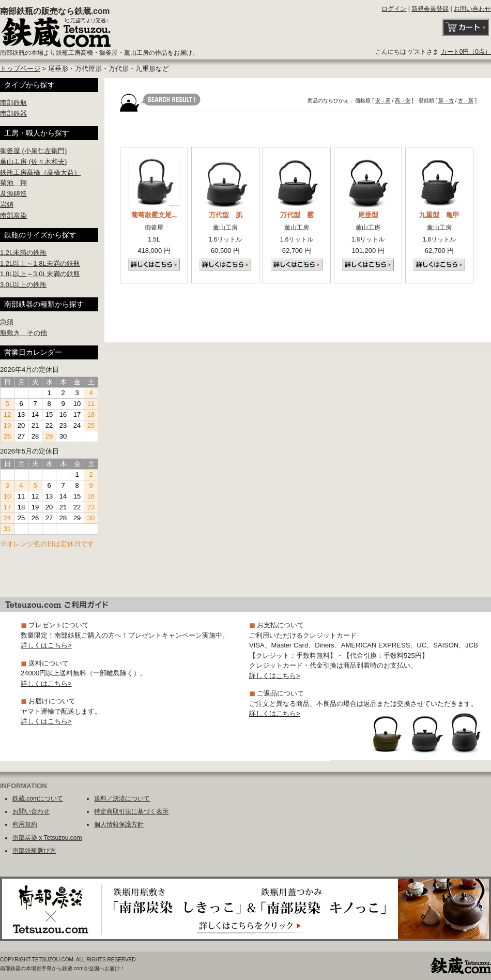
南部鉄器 (13, 114)
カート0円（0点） (466, 52)
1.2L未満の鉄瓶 (23, 253)
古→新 (466, 101)
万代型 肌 (226, 215)
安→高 (383, 101)
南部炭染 (13, 215)
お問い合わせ (472, 9)
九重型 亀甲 (439, 215)
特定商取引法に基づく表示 (131, 811)
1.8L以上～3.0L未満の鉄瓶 (40, 274)
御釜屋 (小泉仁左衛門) (33, 151)
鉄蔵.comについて (38, 798)
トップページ (20, 69)
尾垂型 (368, 215)
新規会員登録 (430, 9)
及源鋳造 (13, 194)
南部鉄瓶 (13, 103)
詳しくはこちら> (46, 645)
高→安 (403, 101)
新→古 (446, 101)
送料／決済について (122, 798)
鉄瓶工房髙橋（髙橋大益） (40, 172)
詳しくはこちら (154, 265)
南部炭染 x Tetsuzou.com (47, 838)
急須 (7, 322)
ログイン (394, 9)
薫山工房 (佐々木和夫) (33, 162)
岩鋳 (7, 205)
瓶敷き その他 (24, 333)
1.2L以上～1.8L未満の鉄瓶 (40, 263)
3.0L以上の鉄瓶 (23, 285)
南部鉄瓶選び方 (34, 851)
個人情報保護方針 (119, 824)
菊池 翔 (13, 183)
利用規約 (25, 824)
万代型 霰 (297, 215)
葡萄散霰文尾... (154, 215)
